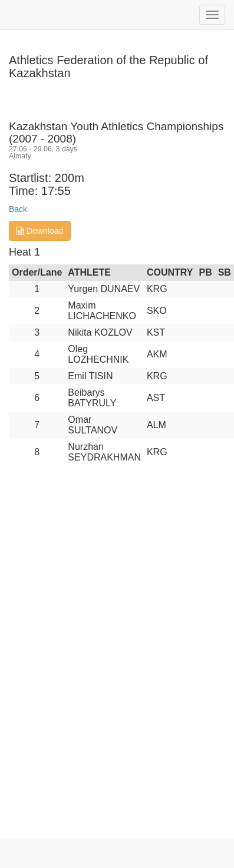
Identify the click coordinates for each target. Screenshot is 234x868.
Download (40, 231)
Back (18, 209)
